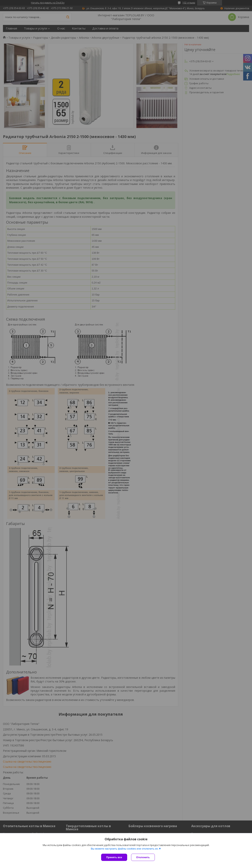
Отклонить (143, 857)
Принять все (114, 857)
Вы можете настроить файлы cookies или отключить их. (125, 849)
